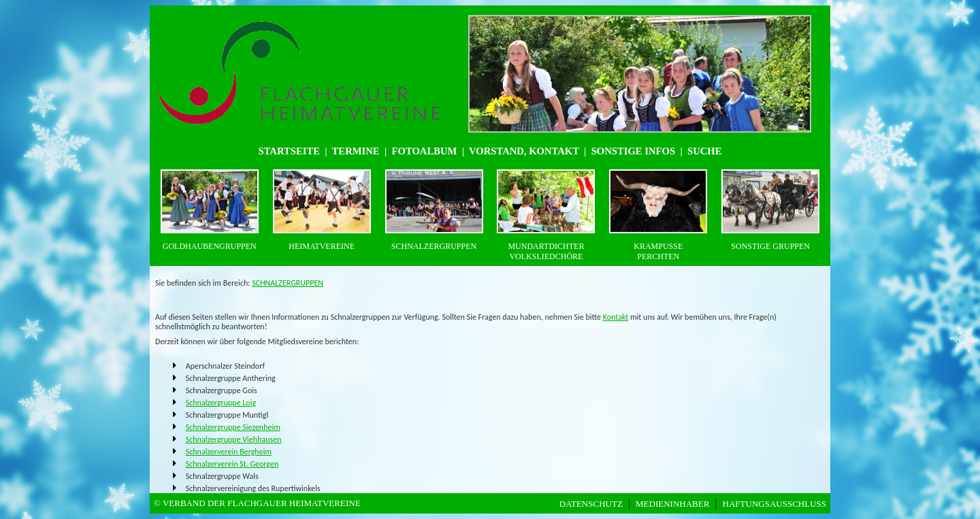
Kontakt (616, 317)
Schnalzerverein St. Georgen (232, 464)
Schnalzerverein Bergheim (229, 452)
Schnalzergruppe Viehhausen (234, 439)
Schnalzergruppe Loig (221, 403)
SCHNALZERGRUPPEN (288, 283)
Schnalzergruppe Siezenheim (233, 427)
